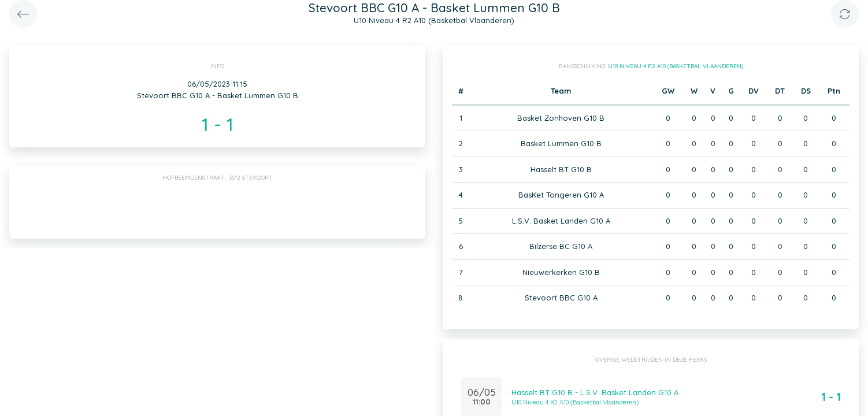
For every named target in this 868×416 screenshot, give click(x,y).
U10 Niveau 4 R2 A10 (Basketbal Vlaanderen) (676, 66)
